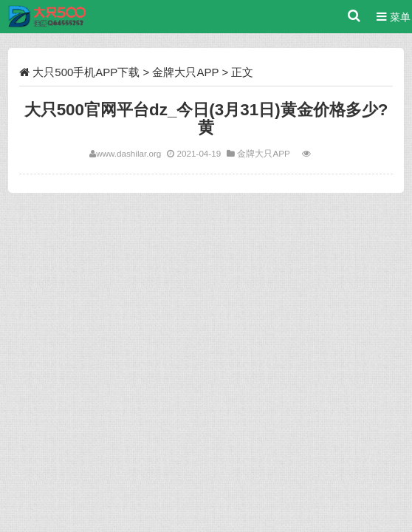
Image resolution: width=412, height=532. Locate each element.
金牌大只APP (185, 72)
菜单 (394, 17)
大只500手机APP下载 (86, 72)
